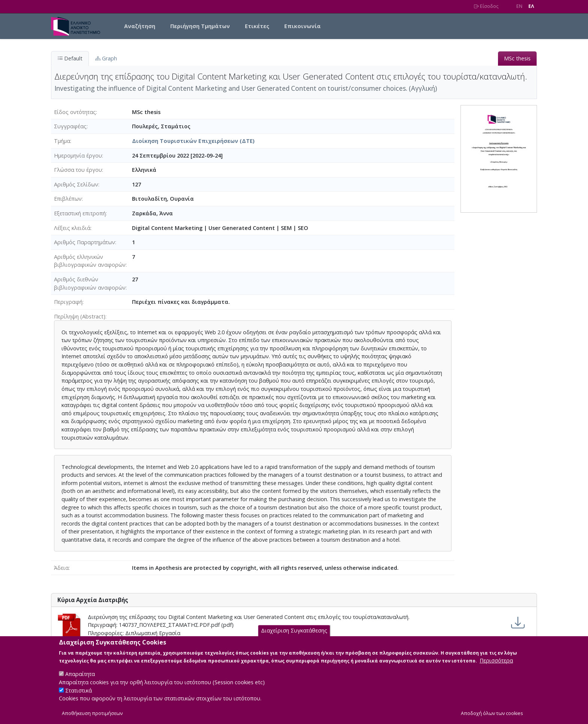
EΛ (531, 6)
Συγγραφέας (70, 126)
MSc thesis (517, 58)
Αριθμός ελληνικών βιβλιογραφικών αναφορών (90, 261)
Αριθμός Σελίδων (76, 184)
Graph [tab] (106, 58)
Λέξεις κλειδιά (72, 228)
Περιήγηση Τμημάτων (200, 26)
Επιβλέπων (68, 199)
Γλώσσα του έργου (78, 170)
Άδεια (61, 568)
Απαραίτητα (80, 681)
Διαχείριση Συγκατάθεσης (294, 638)
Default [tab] (70, 58)
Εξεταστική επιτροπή (80, 213)
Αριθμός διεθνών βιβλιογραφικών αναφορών (90, 283)
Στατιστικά (79, 697)
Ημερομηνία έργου (78, 155)
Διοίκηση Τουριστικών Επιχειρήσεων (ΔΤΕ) (193, 141)
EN (519, 6)
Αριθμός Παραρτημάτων (85, 242)
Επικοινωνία (302, 26)
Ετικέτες (257, 26)
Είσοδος (486, 6)
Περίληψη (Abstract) (80, 316)
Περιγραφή (68, 302)
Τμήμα (62, 141)
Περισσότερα (496, 667)
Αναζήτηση (140, 26)
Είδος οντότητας (75, 112)
